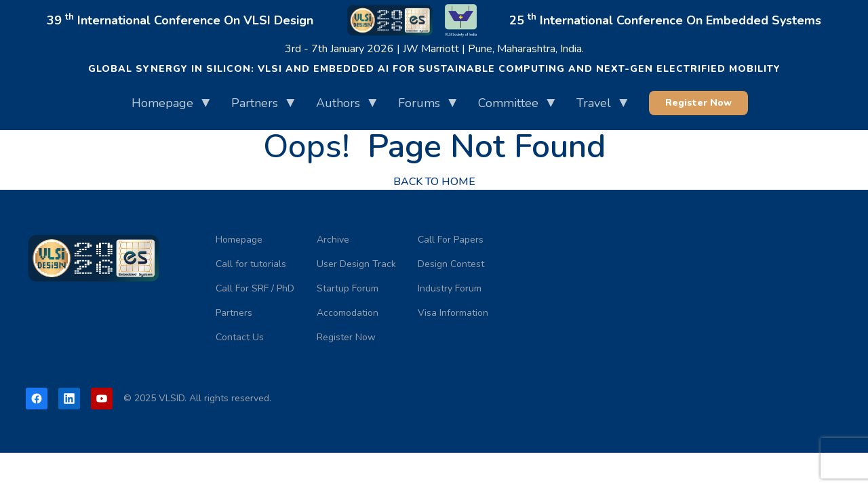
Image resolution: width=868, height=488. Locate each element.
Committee (508, 103)
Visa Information (453, 313)
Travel (594, 103)
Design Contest (451, 264)
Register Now (698, 103)
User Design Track (356, 264)
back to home (434, 182)
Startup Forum (348, 288)
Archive (333, 240)
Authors (338, 103)
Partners (255, 103)
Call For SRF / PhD (255, 288)
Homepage (162, 103)
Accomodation (348, 313)
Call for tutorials (251, 264)
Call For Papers (451, 240)
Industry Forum (450, 288)
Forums (419, 103)
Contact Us (240, 337)
